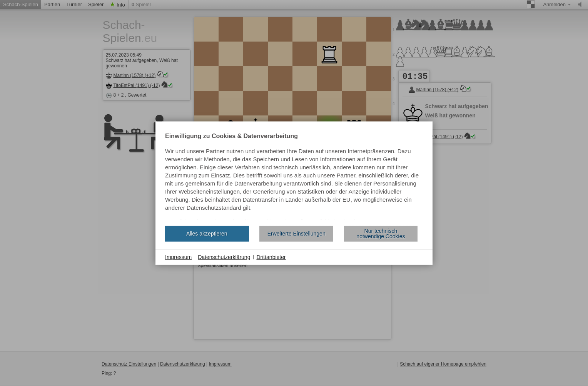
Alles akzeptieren (207, 234)
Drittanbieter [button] (271, 257)
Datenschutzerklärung (224, 257)
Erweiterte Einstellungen (297, 234)
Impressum (178, 257)
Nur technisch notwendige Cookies (381, 234)
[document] (294, 176)
